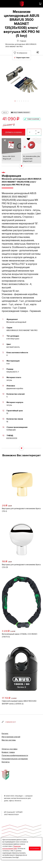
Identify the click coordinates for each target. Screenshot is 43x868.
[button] (15, 101)
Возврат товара (8, 752)
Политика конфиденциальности (15, 755)
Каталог (5, 734)
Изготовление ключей (11, 737)
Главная (23, 41)
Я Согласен (35, 849)
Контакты (6, 762)
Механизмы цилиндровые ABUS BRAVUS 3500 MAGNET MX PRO (21, 44)
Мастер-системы (9, 740)
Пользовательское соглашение (15, 759)
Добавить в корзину (14, 132)
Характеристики (23, 58)
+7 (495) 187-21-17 (10, 722)
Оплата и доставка (10, 749)
